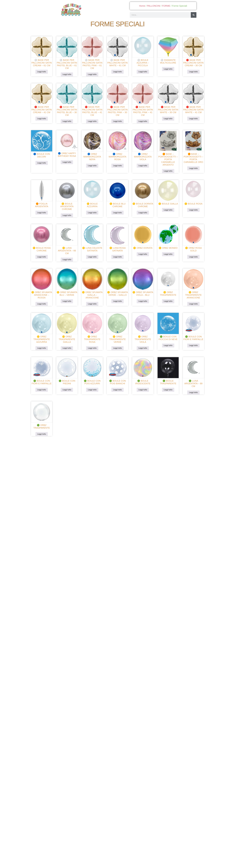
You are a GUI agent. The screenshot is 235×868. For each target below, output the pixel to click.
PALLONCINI (153, 6)
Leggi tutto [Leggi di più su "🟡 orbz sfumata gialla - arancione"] (93, 303)
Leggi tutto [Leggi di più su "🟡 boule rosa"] (192, 210)
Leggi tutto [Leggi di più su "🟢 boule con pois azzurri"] (93, 387)
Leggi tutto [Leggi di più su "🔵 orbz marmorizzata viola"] (142, 167)
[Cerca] (194, 15)
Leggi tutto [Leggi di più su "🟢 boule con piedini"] (68, 387)
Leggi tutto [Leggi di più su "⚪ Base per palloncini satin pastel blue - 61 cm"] (68, 77)
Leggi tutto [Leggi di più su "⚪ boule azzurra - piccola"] (142, 75)
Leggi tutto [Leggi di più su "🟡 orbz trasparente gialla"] (68, 346)
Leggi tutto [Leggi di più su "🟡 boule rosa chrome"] (43, 257)
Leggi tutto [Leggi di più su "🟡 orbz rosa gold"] (192, 257)
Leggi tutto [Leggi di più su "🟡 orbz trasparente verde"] (118, 346)
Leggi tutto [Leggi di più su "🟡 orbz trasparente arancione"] (192, 303)
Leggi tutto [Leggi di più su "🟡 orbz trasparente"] (167, 300)
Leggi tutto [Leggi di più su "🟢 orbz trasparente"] (43, 430)
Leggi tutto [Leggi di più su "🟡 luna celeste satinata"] (93, 257)
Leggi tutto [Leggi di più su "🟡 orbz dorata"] (142, 254)
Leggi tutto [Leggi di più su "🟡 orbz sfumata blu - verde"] (68, 300)
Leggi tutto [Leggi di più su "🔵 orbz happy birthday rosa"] (68, 164)
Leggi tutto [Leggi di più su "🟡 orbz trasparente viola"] (142, 346)
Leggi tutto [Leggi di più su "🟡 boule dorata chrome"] (142, 213)
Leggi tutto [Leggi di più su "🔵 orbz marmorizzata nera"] (93, 167)
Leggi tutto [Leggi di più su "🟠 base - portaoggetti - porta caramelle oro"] (192, 170)
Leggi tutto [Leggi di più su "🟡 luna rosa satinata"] (118, 257)
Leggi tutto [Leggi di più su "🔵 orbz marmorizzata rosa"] (118, 167)
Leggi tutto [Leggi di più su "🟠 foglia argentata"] (43, 213)
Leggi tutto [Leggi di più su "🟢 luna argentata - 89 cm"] (192, 389)
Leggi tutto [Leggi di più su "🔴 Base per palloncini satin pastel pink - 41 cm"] (142, 124)
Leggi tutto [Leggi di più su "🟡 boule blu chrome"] (118, 213)
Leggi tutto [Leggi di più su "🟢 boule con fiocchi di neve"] (167, 343)
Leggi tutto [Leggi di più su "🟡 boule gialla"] (167, 210)
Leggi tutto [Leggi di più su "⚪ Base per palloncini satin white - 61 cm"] (118, 75)
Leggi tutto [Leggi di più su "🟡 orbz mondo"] (167, 254)
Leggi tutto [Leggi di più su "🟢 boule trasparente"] (167, 387)
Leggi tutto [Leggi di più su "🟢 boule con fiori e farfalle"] (192, 343)
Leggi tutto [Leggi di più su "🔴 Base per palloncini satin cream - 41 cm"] (43, 121)
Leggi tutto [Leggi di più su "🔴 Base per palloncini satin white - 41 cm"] (192, 121)
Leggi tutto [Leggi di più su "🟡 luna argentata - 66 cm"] (68, 259)
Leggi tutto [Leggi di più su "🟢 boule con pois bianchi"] (118, 387)
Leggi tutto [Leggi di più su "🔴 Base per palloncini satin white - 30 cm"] (167, 121)
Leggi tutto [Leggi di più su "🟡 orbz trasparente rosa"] (93, 346)
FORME (166, 6)
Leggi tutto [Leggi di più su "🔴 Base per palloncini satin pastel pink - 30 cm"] (118, 124)
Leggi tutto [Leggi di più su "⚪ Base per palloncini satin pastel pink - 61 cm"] (93, 77)
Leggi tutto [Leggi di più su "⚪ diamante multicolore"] (167, 72)
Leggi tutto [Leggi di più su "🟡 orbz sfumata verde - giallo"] (118, 300)
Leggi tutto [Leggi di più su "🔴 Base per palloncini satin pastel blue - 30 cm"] (68, 124)
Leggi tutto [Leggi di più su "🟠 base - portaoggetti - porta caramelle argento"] (167, 172)
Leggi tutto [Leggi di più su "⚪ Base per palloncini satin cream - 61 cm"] (43, 75)
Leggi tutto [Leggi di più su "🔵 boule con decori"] (43, 164)
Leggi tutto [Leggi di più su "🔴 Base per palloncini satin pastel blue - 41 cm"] (93, 124)
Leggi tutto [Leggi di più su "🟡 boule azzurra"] (93, 213)
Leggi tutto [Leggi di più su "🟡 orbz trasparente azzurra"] (43, 346)
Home (142, 6)
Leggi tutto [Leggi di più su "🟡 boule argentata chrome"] (68, 216)
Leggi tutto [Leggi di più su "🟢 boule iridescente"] (142, 387)
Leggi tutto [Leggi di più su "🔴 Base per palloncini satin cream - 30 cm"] (192, 75)
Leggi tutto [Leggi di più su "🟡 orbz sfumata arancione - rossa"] (43, 303)
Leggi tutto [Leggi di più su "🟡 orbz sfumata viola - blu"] (142, 300)
